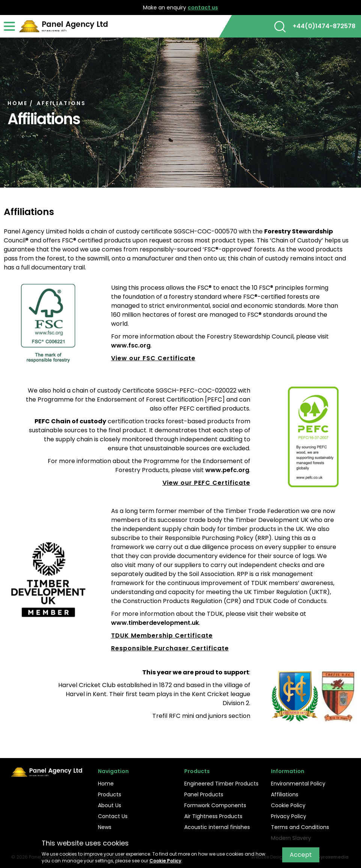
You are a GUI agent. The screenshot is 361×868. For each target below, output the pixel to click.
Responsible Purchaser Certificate (170, 648)
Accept (301, 855)
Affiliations (285, 794)
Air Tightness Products (213, 816)
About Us (110, 805)
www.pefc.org (227, 470)
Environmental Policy (298, 784)
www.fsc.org (131, 345)
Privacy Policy (289, 816)
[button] (280, 26)
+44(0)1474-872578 (324, 26)
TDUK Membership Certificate (162, 636)
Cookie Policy (288, 805)
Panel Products (204, 794)
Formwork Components (215, 805)
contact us (203, 8)
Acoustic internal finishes (217, 827)
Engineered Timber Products (221, 784)
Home (106, 784)
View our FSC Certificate (153, 358)
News (105, 827)
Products (110, 794)
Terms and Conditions (300, 827)
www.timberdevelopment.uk (155, 623)
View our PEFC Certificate (206, 483)
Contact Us (113, 816)
